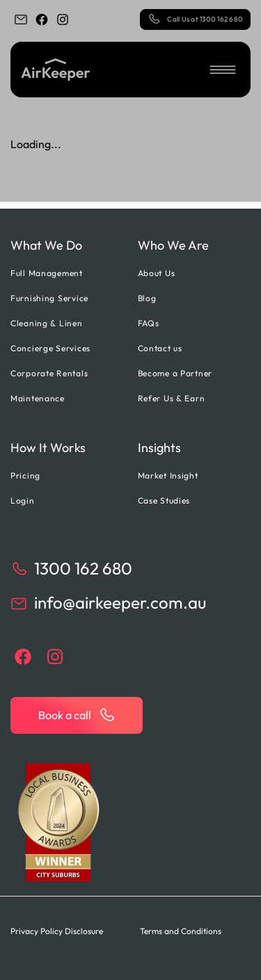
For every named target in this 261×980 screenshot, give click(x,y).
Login (23, 500)
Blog (147, 298)
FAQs (149, 323)
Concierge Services (50, 348)
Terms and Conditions (181, 931)
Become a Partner (175, 373)
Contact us (160, 348)
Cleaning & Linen (47, 323)
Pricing (25, 475)
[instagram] (63, 19)
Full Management (47, 273)
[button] (223, 70)
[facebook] (42, 19)
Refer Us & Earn (172, 398)
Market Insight (168, 475)
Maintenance (38, 398)
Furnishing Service (49, 298)
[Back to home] (56, 70)
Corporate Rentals (49, 373)
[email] (21, 19)
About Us (157, 273)
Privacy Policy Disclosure (57, 931)
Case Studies (164, 500)
